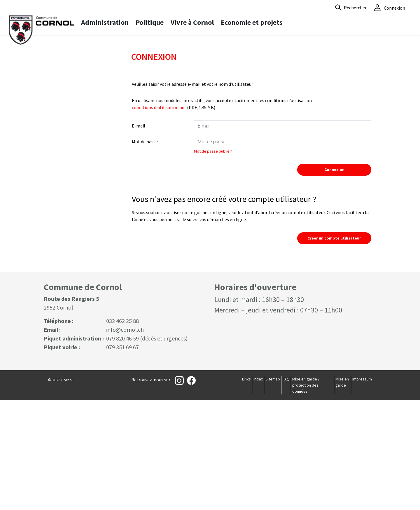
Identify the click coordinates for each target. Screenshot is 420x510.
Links (246, 489)
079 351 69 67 (123, 457)
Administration (105, 22)
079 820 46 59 (123, 448)
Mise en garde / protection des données (306, 495)
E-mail (139, 235)
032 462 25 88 (123, 430)
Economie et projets (252, 22)
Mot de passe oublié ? (213, 261)
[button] (351, 8)
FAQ (286, 489)
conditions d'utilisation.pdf (159, 217)
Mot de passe (145, 251)
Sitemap (273, 489)
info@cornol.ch (125, 439)
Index (258, 489)
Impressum (362, 489)
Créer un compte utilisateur (334, 348)
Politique (150, 22)
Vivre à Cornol (192, 22)
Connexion (334, 279)
